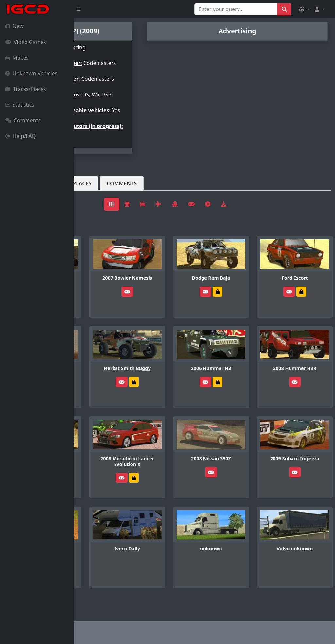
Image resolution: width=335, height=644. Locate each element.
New (14, 26)
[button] (304, 9)
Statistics (20, 105)
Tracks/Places (26, 89)
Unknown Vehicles (31, 73)
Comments (23, 120)
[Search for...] (236, 9)
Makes (17, 58)
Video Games (26, 42)
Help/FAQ (21, 136)
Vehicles (97, 204)
